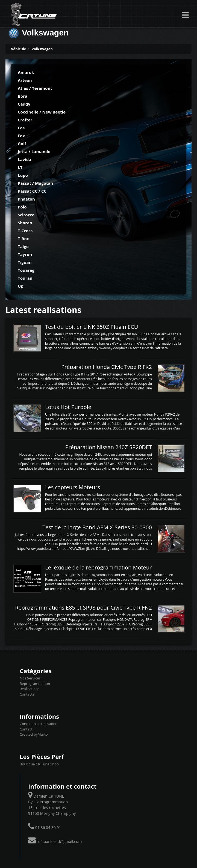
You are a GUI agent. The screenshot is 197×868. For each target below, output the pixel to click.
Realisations (30, 689)
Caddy (24, 104)
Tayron (25, 254)
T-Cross (25, 231)
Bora (23, 96)
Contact (26, 729)
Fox (21, 136)
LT (20, 167)
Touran (25, 278)
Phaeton (26, 199)
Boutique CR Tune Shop (39, 764)
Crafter (25, 120)
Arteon (25, 80)
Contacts (27, 694)
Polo (22, 207)
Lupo (23, 175)
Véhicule (19, 49)
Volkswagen (42, 49)
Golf (22, 144)
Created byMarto (34, 734)
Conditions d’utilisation (39, 724)
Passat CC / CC (32, 191)
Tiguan (25, 262)
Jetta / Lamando (34, 151)
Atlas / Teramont (35, 88)
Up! (21, 286)
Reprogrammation (35, 684)
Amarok (26, 72)
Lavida (24, 159)
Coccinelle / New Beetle (42, 112)
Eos (21, 128)
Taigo (23, 246)
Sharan (25, 223)
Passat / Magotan (35, 183)
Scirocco (26, 215)
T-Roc (23, 238)
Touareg (26, 270)
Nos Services (30, 678)
